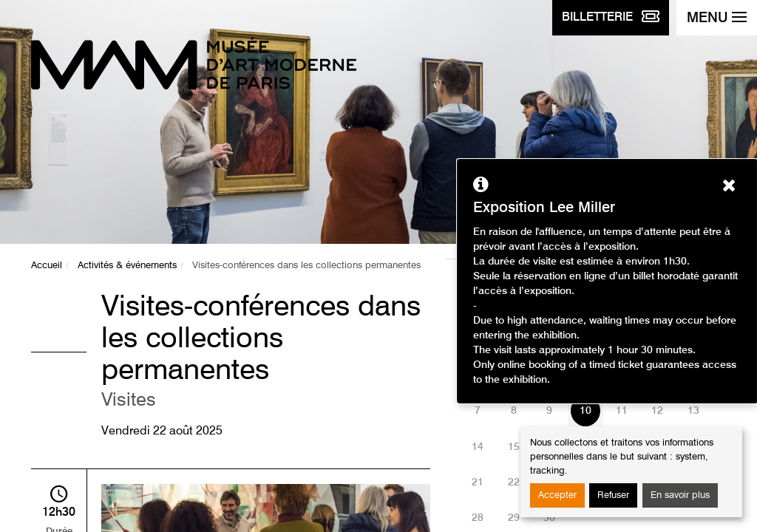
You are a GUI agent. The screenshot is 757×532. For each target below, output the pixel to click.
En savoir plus (680, 495)
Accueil (47, 266)
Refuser (613, 495)
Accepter (557, 495)
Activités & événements (127, 266)
